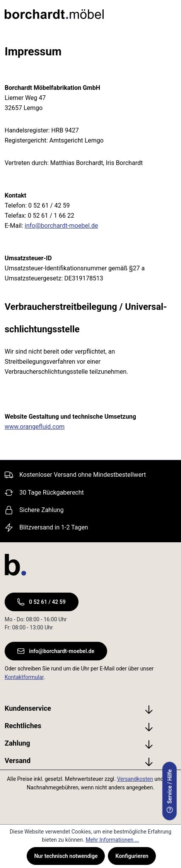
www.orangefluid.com (35, 427)
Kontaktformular (24, 677)
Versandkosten (135, 779)
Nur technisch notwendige (66, 856)
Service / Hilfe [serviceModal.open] (170, 791)
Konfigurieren (132, 856)
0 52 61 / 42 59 (42, 602)
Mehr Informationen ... (112, 840)
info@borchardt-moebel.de (61, 226)
